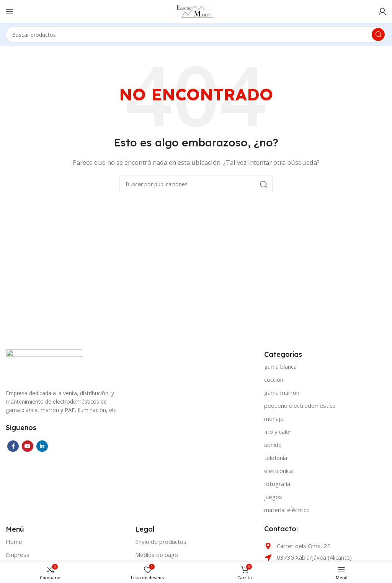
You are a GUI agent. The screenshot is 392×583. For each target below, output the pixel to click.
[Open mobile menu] (10, 11)
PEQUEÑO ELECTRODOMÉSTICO (300, 406)
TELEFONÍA (276, 458)
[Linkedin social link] (42, 446)
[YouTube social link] (28, 446)
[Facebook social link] (13, 446)
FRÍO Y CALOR (278, 432)
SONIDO (273, 445)
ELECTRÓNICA (278, 471)
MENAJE (274, 419)
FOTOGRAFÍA (277, 484)
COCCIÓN (274, 379)
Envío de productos (161, 542)
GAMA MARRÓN (282, 392)
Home (14, 542)
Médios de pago (157, 555)
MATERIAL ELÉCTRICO (287, 510)
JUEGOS (273, 497)
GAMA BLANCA (280, 366)
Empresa (18, 555)
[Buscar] (196, 34)
